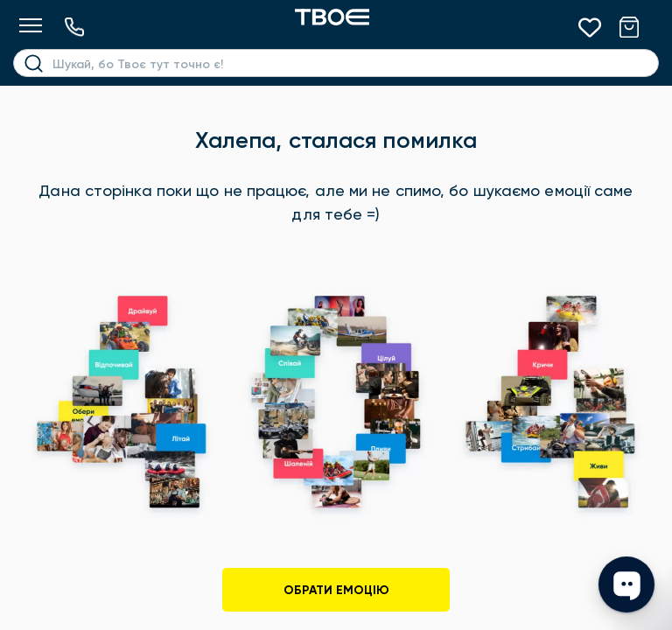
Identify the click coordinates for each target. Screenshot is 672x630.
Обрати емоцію (336, 590)
